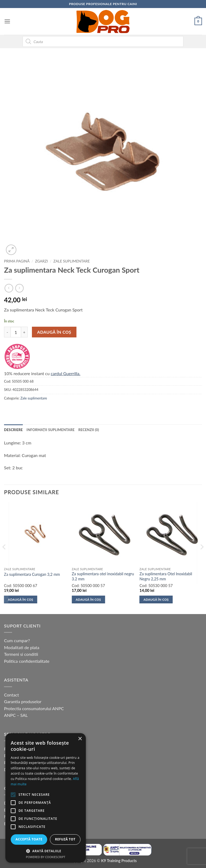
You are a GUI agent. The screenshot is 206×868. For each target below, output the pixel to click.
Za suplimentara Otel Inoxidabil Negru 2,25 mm (166, 576)
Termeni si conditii (21, 654)
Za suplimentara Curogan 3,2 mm (32, 574)
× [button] (80, 739)
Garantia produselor (23, 701)
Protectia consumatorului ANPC (34, 708)
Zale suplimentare (72, 261)
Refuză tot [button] (65, 839)
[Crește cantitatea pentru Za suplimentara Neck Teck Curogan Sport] (24, 332)
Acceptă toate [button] (29, 839)
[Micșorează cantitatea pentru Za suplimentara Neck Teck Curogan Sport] (7, 332)
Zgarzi (42, 261)
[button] (7, 21)
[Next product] (9, 288)
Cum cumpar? (17, 640)
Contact (11, 695)
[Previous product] (19, 288)
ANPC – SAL (16, 715)
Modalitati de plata (22, 647)
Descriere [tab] (13, 430)
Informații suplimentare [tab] (51, 430)
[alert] (46, 798)
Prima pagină (17, 261)
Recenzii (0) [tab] (89, 430)
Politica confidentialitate (27, 661)
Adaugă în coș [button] (21, 599)
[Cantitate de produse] (16, 332)
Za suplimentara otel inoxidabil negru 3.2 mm (103, 576)
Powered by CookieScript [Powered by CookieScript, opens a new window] (46, 857)
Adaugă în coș (54, 332)
